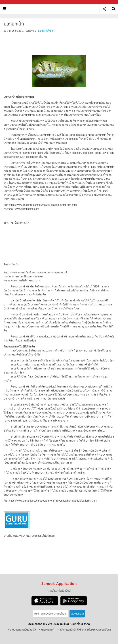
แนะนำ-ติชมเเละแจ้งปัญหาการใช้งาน (50, 614)
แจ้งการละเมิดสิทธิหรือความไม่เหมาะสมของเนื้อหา (85, 630)
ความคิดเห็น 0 (45, 31)
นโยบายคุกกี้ (48, 630)
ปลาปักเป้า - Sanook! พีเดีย (56, 9)
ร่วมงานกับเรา (77, 614)
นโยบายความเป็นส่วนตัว (23, 630)
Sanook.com (11, 2)
